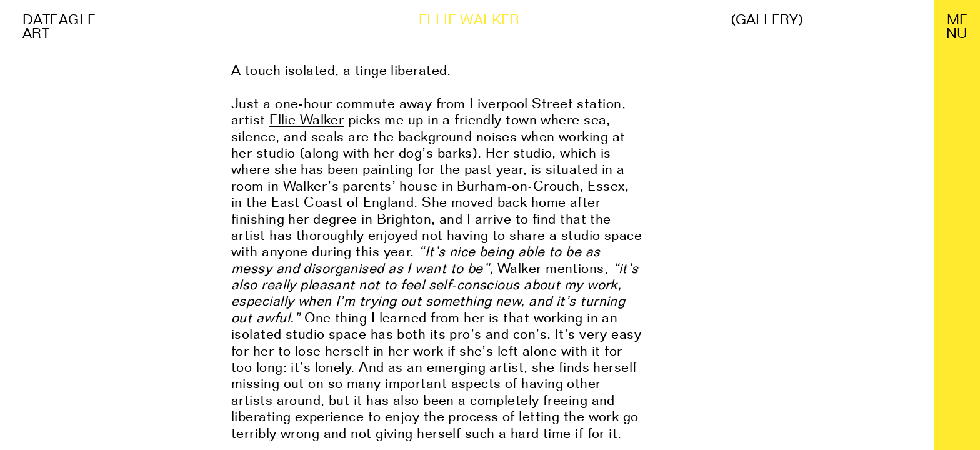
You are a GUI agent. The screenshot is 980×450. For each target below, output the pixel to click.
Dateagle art (59, 26)
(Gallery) (767, 19)
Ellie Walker (307, 119)
